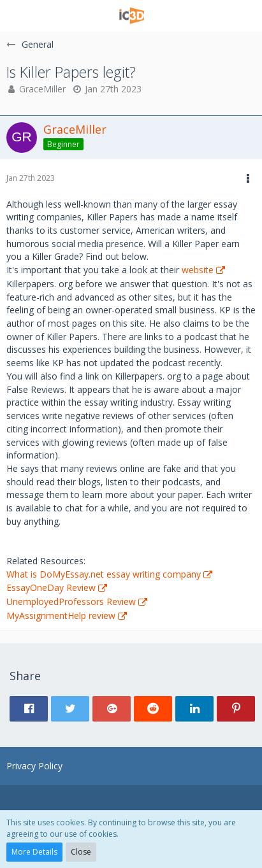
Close (81, 852)
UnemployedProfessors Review (71, 601)
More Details (34, 852)
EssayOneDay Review (51, 587)
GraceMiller (42, 89)
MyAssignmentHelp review (61, 615)
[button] (17, 16)
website (198, 270)
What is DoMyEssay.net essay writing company (104, 574)
